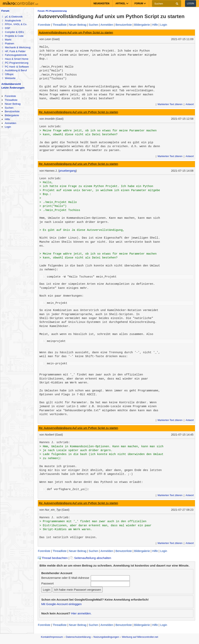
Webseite (9, 78)
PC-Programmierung (15, 63)
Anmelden (10, 123)
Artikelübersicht (11, 84)
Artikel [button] (122, 4)
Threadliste (11, 100)
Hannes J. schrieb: (55, 442)
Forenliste (10, 96)
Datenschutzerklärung (78, 637)
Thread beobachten (53, 558)
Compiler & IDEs (13, 32)
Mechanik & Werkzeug (16, 47)
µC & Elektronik (12, 17)
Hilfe (7, 119)
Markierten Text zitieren (170, 104)
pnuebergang (68, 171)
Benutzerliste (12, 111)
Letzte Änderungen (13, 88)
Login (191, 4)
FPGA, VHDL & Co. (14, 24)
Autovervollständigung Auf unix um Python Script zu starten (76, 33)
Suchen (9, 108)
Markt (7, 40)
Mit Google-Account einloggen (61, 604)
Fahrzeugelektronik (14, 55)
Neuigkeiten (101, 4)
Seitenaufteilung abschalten (91, 558)
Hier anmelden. (81, 613)
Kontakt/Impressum (52, 637)
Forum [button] (140, 4)
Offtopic (8, 74)
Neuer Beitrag (13, 104)
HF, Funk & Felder (14, 51)
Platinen (8, 43)
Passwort (47, 583)
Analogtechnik (11, 21)
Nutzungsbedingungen (106, 637)
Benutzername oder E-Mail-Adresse (65, 578)
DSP (6, 28)
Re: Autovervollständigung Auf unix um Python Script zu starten (79, 112)
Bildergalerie (12, 115)
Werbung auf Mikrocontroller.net (140, 637)
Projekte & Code (13, 36)
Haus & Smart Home (15, 59)
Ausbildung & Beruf (14, 70)
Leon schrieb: (51, 127)
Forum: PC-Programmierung (52, 11)
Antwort (190, 104)
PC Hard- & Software (15, 67)
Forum (5, 11)
